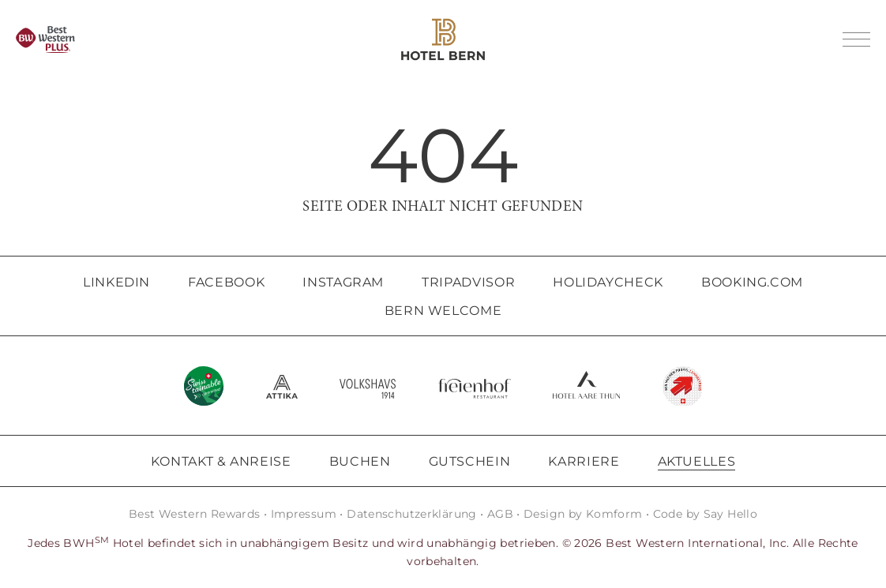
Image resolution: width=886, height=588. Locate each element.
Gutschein (470, 461)
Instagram (343, 282)
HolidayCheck (608, 282)
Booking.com (752, 282)
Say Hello (730, 514)
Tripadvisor (468, 282)
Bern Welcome (443, 311)
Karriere (584, 461)
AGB (500, 514)
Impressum (304, 514)
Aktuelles (697, 461)
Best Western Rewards (195, 514)
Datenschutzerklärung (412, 514)
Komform (614, 514)
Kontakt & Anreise (221, 461)
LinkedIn (116, 282)
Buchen (360, 461)
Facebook (226, 282)
